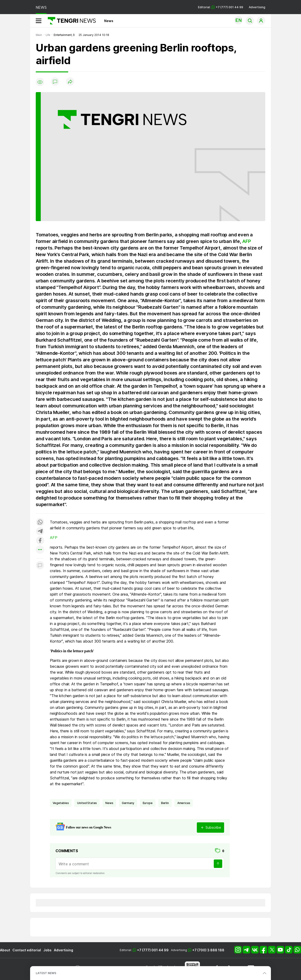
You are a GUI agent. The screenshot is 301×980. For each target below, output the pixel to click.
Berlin (165, 803)
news (109, 803)
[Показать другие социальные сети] (40, 550)
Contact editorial (27, 950)
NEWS (41, 7)
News (109, 21)
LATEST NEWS (46, 973)
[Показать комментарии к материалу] (40, 565)
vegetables (61, 803)
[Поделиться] (70, 82)
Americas (184, 803)
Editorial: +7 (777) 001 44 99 (221, 7)
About (5, 950)
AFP (246, 241)
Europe (148, 803)
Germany (128, 803)
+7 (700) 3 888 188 (208, 950)
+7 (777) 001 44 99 (153, 950)
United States (87, 803)
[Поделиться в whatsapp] (40, 522)
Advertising (257, 7)
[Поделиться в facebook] (40, 541)
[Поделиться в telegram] (40, 532)
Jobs (47, 950)
